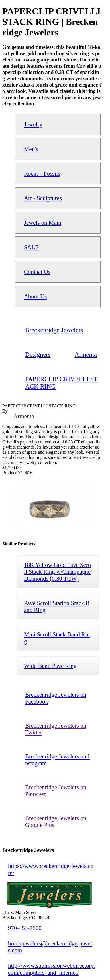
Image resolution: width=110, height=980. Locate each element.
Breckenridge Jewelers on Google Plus (56, 821)
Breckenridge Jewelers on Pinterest (56, 791)
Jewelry (33, 124)
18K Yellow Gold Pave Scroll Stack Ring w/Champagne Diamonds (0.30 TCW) (57, 572)
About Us (35, 296)
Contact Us (37, 272)
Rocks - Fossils (42, 173)
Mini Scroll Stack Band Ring (57, 638)
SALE (31, 247)
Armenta (24, 416)
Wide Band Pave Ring (50, 666)
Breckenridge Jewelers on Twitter (56, 729)
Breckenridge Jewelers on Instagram (57, 760)
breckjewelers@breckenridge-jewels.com (50, 947)
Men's (31, 149)
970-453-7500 (25, 928)
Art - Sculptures (43, 198)
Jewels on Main (43, 223)
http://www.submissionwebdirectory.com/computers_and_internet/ (52, 969)
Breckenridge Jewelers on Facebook (56, 698)
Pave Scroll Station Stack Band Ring (57, 606)
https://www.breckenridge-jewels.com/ (51, 869)
